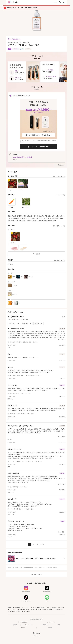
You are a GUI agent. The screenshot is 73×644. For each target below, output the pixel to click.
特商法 (59, 625)
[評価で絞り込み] (14, 324)
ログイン (55, 2)
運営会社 (23, 628)
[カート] (64, 2)
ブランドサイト (51, 622)
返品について (62, 165)
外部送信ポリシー (46, 625)
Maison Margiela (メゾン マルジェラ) (19, 43)
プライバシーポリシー (29, 625)
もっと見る (37, 254)
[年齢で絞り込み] (27, 324)
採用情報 (50, 628)
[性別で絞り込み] (39, 324)
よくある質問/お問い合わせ (36, 619)
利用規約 (15, 625)
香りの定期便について (24, 622)
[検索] (60, 2)
